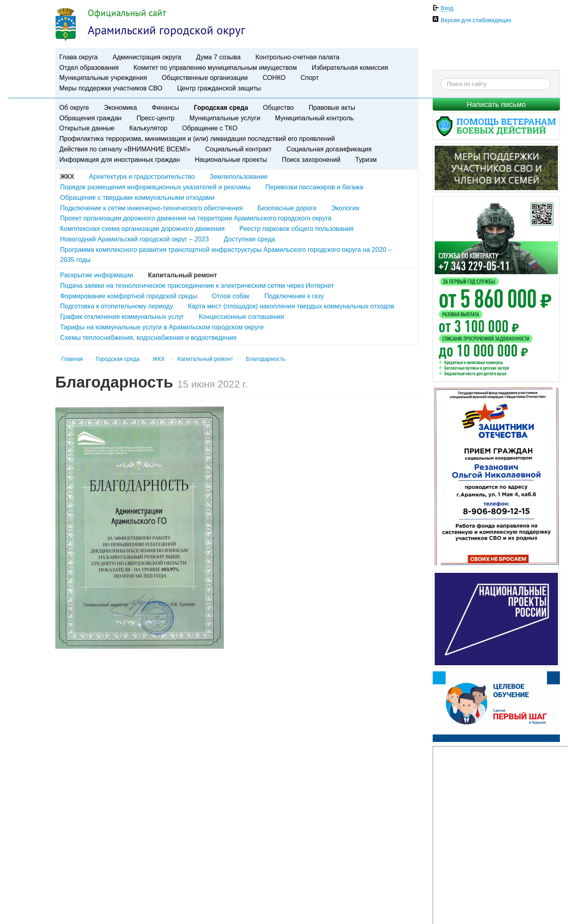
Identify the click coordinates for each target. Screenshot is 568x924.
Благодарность (266, 359)
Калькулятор (148, 128)
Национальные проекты (231, 159)
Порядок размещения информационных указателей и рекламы (155, 187)
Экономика (120, 107)
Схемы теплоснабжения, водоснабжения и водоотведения (148, 337)
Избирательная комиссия (350, 67)
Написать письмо (496, 105)
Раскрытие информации (97, 275)
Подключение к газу (294, 296)
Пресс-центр (156, 118)
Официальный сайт (127, 13)
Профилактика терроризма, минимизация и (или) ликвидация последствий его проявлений (197, 138)
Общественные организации (205, 78)
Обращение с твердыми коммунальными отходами (137, 197)
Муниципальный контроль (315, 118)
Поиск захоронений (311, 159)
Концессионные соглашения (242, 316)
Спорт (310, 78)
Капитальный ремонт (205, 359)
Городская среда (221, 107)
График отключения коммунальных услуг (122, 316)
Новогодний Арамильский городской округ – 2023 (135, 239)
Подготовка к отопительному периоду (117, 306)
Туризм (366, 159)
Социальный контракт (238, 149)
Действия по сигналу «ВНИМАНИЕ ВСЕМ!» (125, 149)
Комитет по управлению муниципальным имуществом (215, 67)
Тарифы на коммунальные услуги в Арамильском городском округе (162, 327)
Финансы (166, 107)
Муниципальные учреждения (103, 78)
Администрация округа (147, 57)
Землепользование (239, 176)
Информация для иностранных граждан (120, 159)
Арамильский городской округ (166, 30)
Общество (279, 107)
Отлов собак (230, 296)
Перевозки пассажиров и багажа (314, 187)
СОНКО (274, 78)
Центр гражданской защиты (219, 88)
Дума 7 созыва (218, 57)
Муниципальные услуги (225, 118)
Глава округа (79, 57)
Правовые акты (332, 107)
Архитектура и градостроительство (142, 176)
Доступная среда (249, 239)
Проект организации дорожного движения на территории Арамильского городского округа (196, 218)
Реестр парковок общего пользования (297, 228)
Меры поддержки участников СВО (111, 88)
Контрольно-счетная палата (297, 57)
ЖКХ (158, 359)
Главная (72, 359)
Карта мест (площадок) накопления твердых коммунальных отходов (291, 306)
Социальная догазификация (329, 149)
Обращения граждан (90, 118)
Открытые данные (87, 128)
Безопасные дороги (287, 208)
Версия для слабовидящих (476, 20)
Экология (345, 208)
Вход (447, 8)
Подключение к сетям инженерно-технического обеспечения (151, 208)
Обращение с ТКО (210, 128)
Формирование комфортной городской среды (129, 296)
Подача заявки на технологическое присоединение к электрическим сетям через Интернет (197, 285)
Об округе (74, 107)
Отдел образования (89, 67)
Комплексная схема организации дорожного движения (142, 228)
